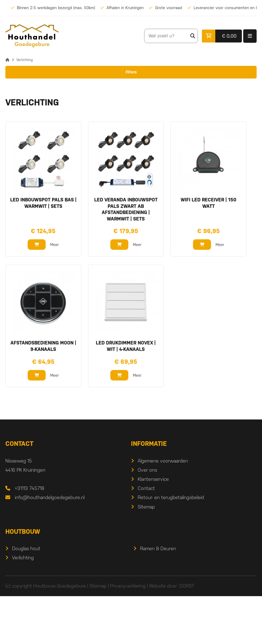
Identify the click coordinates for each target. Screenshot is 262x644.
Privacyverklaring (128, 634)
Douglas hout (26, 596)
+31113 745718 (30, 536)
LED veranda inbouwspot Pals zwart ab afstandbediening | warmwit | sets (126, 257)
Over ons (147, 518)
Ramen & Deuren (158, 596)
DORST (187, 634)
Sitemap (146, 555)
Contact (146, 536)
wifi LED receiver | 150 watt (208, 251)
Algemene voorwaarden (163, 509)
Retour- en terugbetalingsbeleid (171, 545)
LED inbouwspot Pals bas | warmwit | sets (43, 251)
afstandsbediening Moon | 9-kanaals (43, 394)
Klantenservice (153, 527)
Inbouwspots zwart (30, 97)
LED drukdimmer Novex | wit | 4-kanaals (126, 394)
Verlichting (23, 605)
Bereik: (12, 120)
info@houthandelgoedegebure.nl (50, 545)
